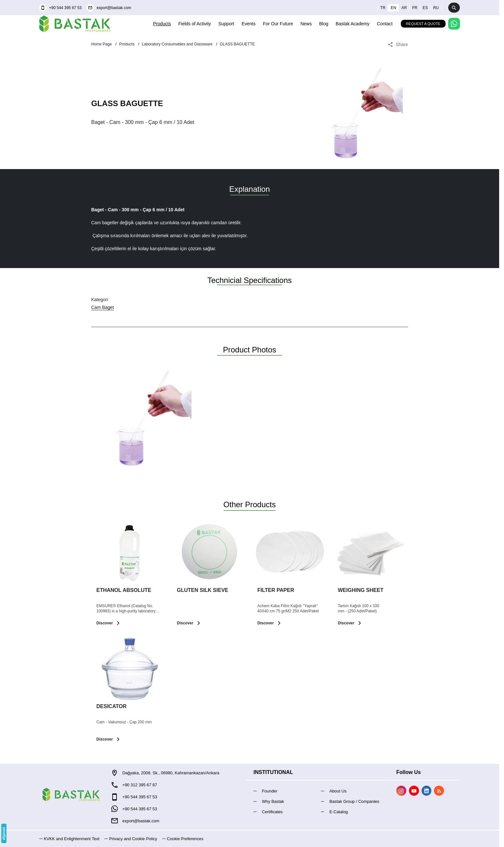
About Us (338, 791)
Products (162, 24)
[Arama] (454, 8)
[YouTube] (414, 791)
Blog (324, 24)
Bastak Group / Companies (354, 801)
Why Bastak (273, 801)
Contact (385, 24)
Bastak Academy (352, 24)
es (425, 8)
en (393, 8)
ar (404, 8)
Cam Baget (103, 307)
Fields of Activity (195, 24)
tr (383, 8)
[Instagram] (401, 791)
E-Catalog (339, 812)
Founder (270, 791)
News (306, 24)
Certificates (272, 812)
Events (249, 24)
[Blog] (439, 791)
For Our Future (278, 24)
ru (436, 8)
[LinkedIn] (427, 791)
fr (415, 8)
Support (226, 24)
